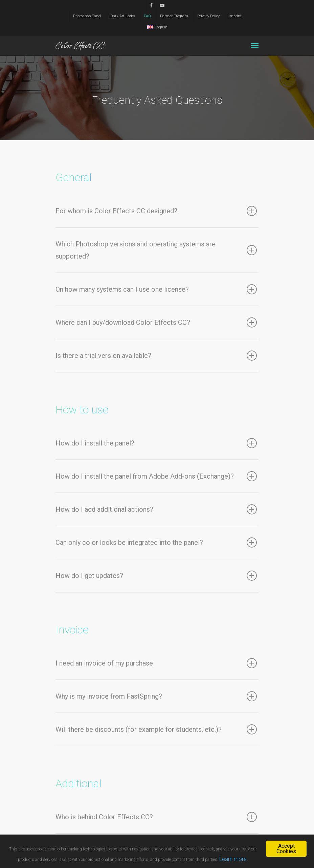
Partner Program (174, 16)
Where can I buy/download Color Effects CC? (156, 322)
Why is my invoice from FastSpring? (156, 696)
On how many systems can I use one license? (156, 289)
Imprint (235, 16)
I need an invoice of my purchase (156, 663)
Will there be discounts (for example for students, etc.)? (156, 729)
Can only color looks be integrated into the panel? (156, 542)
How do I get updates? (156, 576)
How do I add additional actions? (156, 509)
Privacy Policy (208, 16)
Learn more (233, 859)
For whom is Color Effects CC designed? (156, 211)
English (157, 27)
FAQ (148, 16)
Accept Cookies (286, 849)
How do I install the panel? (156, 443)
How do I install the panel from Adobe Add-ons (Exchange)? (156, 476)
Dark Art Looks (123, 16)
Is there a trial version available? (156, 356)
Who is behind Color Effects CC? (156, 817)
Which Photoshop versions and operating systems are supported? (156, 250)
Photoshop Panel (87, 16)
